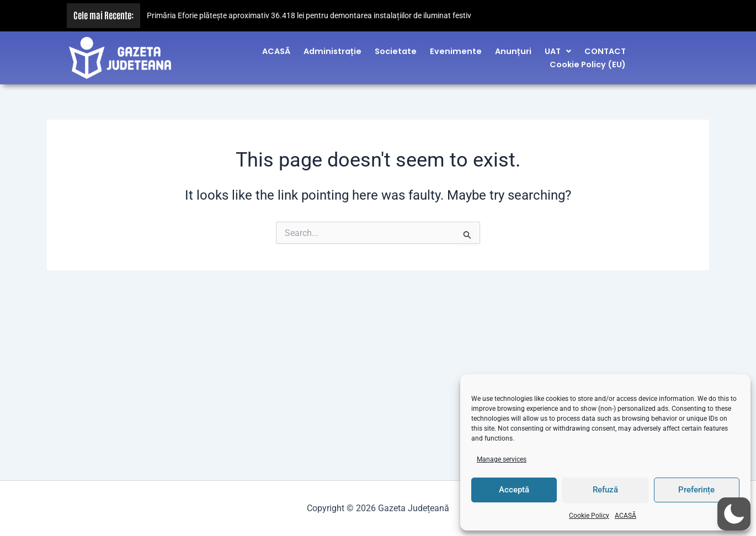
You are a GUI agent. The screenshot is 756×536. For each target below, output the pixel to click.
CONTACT (605, 49)
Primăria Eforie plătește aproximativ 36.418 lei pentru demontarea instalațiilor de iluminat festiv (309, 16)
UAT (558, 49)
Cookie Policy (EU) (588, 62)
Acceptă (514, 490)
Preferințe (696, 490)
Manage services (502, 459)
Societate (396, 49)
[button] (558, 49)
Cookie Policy (589, 516)
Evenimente (456, 49)
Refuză (605, 490)
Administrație (332, 49)
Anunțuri (513, 49)
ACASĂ (625, 516)
